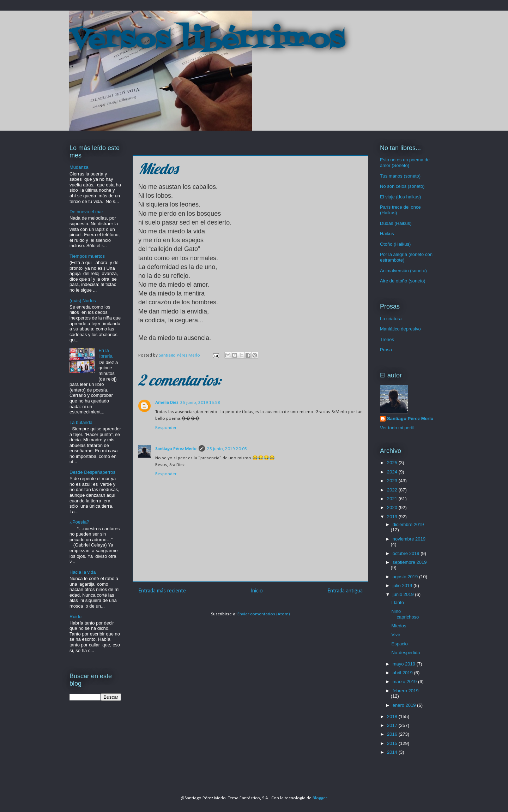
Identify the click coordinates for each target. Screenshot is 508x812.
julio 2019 (403, 586)
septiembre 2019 (410, 562)
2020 (393, 507)
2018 (393, 717)
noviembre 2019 (409, 539)
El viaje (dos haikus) (400, 197)
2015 (393, 743)
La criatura (391, 319)
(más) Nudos (83, 301)
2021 (393, 499)
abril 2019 (403, 673)
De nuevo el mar (86, 212)
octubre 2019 (407, 553)
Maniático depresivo (400, 329)
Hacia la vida (83, 572)
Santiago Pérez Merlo (176, 449)
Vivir (396, 635)
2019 (393, 517)
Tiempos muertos (87, 256)
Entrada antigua (345, 591)
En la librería (105, 353)
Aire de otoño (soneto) (403, 281)
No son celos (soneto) (402, 186)
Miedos (399, 626)
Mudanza (79, 167)
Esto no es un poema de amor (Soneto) (405, 163)
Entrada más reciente (162, 591)
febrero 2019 (406, 691)
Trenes (387, 339)
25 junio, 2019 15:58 (200, 403)
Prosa (386, 350)
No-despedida (406, 653)
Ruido (75, 617)
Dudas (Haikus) (396, 223)
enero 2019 (405, 705)
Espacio (399, 644)
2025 (393, 463)
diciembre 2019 (408, 524)
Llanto (397, 602)
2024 (393, 472)
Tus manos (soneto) (400, 176)
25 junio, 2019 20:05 (227, 449)
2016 (393, 734)
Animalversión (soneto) (403, 271)
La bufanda (81, 422)
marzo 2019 (405, 682)
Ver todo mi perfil (397, 428)
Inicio (257, 591)
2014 (393, 752)
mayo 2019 (405, 664)
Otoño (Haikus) (395, 244)
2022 (393, 490)
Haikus (387, 234)
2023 (393, 481)
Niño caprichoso (405, 614)
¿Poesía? (79, 522)
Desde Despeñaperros (92, 472)
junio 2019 (404, 594)
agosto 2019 (406, 577)
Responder (166, 428)
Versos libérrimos (207, 40)
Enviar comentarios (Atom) (264, 614)
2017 (393, 725)
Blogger (320, 798)
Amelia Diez (167, 403)
